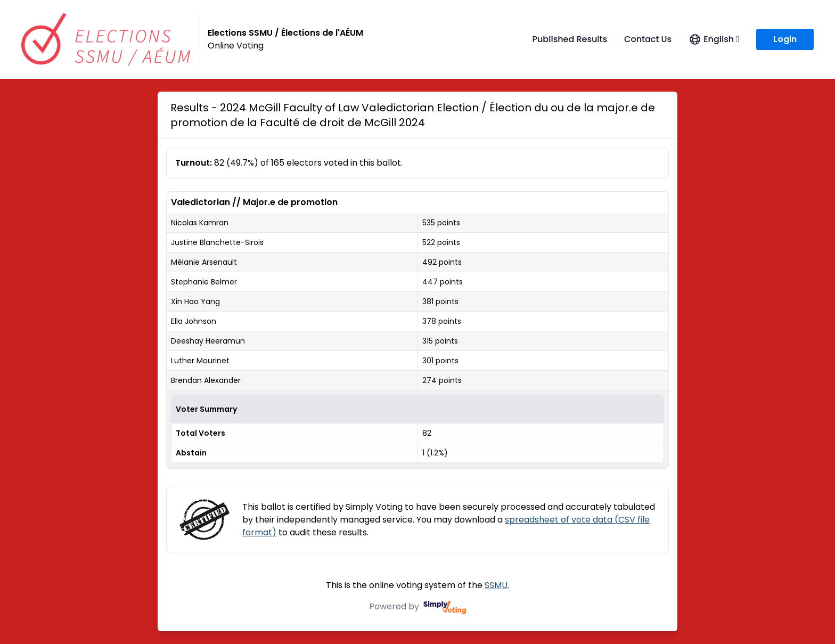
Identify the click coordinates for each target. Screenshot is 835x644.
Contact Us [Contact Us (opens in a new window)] (648, 39)
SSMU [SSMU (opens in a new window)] (496, 585)
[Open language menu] (714, 39)
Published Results (570, 39)
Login (785, 39)
